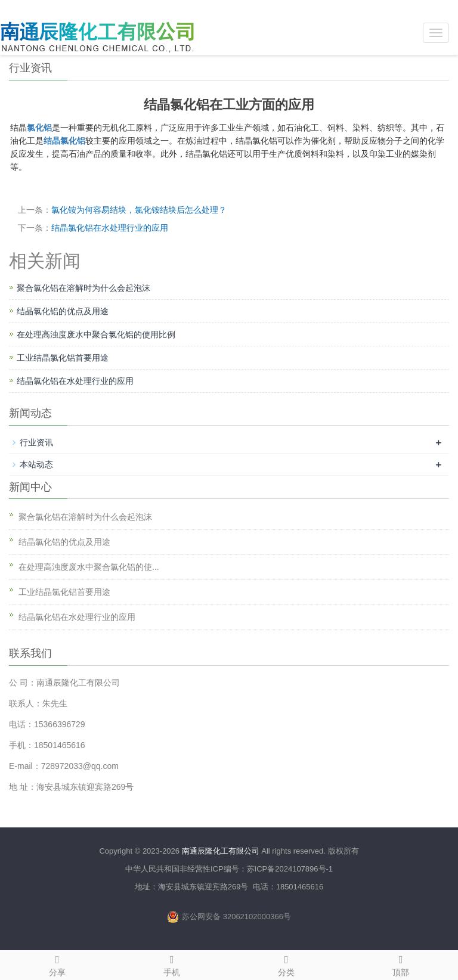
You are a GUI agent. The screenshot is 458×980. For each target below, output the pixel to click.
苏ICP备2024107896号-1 (290, 869)
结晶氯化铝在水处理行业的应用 (110, 228)
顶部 (401, 964)
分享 (57, 964)
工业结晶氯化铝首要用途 (63, 358)
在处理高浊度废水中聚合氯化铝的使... (89, 567)
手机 (172, 964)
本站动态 (36, 464)
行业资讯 (36, 442)
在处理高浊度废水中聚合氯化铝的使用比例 (96, 334)
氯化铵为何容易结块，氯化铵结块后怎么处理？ (139, 210)
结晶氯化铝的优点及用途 (63, 311)
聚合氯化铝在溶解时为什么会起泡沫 (83, 288)
